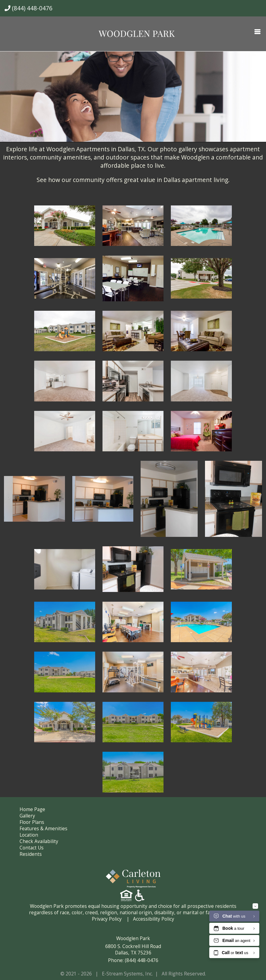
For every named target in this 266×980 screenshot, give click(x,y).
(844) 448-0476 (29, 8)
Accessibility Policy (154, 919)
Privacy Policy (107, 919)
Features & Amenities (43, 829)
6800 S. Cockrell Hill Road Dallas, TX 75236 (133, 950)
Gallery (27, 816)
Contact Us (32, 848)
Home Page (32, 809)
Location (29, 835)
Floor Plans (32, 822)
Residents (31, 854)
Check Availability (39, 841)
